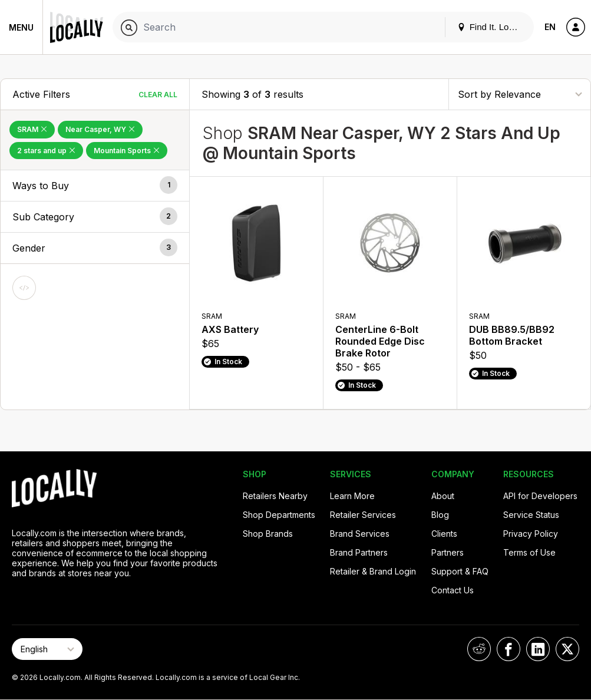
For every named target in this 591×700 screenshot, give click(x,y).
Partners (448, 552)
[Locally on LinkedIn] (538, 649)
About (443, 496)
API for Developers (540, 496)
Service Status (531, 515)
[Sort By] (520, 94)
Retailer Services (363, 515)
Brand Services (360, 534)
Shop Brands (268, 534)
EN (550, 27)
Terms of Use (529, 552)
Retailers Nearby (275, 496)
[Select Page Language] (47, 649)
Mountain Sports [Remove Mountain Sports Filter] (127, 151)
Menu (21, 27)
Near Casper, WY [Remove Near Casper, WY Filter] (100, 129)
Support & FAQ (460, 571)
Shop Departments (279, 515)
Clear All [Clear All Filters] (158, 95)
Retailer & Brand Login (373, 571)
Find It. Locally (492, 27)
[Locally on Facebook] (509, 649)
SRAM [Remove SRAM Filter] (32, 129)
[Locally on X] (567, 649)
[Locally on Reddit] (479, 649)
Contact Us (453, 590)
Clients (444, 534)
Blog (440, 515)
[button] (95, 186)
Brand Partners (359, 552)
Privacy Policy (531, 534)
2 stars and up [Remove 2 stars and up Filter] (46, 151)
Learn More (352, 496)
